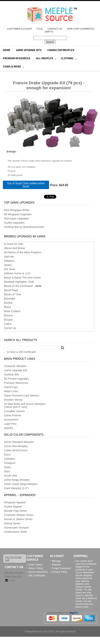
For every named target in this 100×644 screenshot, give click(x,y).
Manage (56, 561)
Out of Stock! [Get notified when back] (26, 185)
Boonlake (10, 299)
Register (56, 565)
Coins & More (12, 67)
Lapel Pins (10, 424)
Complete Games (14, 411)
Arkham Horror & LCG (17, 273)
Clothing (67, 58)
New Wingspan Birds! (17, 210)
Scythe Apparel (13, 507)
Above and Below (15, 248)
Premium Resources (17, 58)
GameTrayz (11, 387)
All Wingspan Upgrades (18, 214)
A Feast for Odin (14, 244)
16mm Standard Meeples (19, 442)
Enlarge (11, 151)
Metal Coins (11, 391)
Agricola (9, 257)
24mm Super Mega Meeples (21, 484)
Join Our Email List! (13, 559)
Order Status (35, 565)
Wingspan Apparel (15, 502)
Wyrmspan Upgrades (16, 218)
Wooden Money (13, 400)
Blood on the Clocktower (19, 286)
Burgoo (8, 320)
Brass (8, 307)
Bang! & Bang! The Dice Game (22, 278)
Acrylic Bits (10, 476)
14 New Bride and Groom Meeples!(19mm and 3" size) (25, 405)
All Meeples (45, 58)
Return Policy (36, 568)
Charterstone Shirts (15, 532)
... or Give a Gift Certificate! (20, 352)
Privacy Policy (60, 572)
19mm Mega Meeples (17, 480)
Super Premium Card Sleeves (22, 395)
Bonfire (8, 303)
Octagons (10, 463)
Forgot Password (61, 568)
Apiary (8, 265)
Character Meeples (61, 50)
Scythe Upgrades (14, 223)
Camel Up (10, 328)
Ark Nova (10, 269)
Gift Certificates (37, 575)
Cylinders (10, 459)
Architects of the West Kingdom (23, 252)
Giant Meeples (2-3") (16, 488)
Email (12, 580)
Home (7, 50)
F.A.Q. (40, 29)
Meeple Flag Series (15, 511)
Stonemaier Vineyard (16, 528)
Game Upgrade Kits (29, 50)
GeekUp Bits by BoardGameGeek (24, 227)
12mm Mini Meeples (16, 446)
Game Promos (13, 415)
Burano (8, 315)
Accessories (11, 420)
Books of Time (13, 294)
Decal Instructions (38, 572)
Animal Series (12, 523)
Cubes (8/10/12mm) (16, 450)
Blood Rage (11, 290)
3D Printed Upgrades (16, 379)
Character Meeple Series (19, 515)
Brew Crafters (12, 311)
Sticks (8, 467)
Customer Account (19, 29)
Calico (8, 324)
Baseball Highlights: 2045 (19, 282)
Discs (7, 455)
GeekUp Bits (12, 374)
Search (62, 348)
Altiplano (9, 261)
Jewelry (8, 428)
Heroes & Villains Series (18, 519)
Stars (7, 471)
